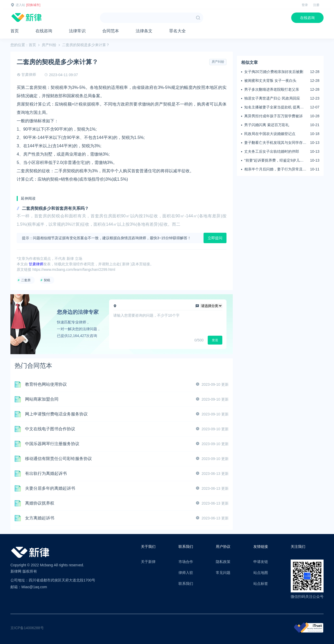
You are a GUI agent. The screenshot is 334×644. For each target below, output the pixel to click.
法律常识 (77, 31)
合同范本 (111, 31)
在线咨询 (307, 18)
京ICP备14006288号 (27, 628)
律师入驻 (186, 573)
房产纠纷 (49, 45)
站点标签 (261, 584)
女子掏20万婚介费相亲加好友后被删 (274, 72)
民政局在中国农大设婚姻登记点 (270, 134)
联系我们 (186, 584)
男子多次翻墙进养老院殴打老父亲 (272, 89)
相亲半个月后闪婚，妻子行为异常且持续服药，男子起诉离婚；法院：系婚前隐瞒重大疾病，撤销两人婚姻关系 (275, 169)
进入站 (20, 5)
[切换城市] (33, 5)
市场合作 (186, 562)
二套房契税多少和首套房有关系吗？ (55, 208)
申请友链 (261, 562)
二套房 (26, 280)
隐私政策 (223, 562)
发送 (215, 340)
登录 (305, 5)
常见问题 (223, 573)
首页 (15, 31)
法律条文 (144, 31)
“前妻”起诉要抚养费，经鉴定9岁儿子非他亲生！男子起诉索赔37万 (274, 161)
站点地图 (261, 573)
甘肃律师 (29, 75)
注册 (316, 5)
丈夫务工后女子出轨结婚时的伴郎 (272, 151)
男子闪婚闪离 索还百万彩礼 (267, 125)
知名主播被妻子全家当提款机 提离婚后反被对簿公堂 (274, 107)
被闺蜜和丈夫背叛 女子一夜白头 (270, 81)
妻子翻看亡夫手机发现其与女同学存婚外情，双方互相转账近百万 (275, 143)
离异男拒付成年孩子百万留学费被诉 (273, 116)
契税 (47, 280)
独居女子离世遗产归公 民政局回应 (272, 98)
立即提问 (215, 238)
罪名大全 (177, 31)
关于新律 (148, 562)
